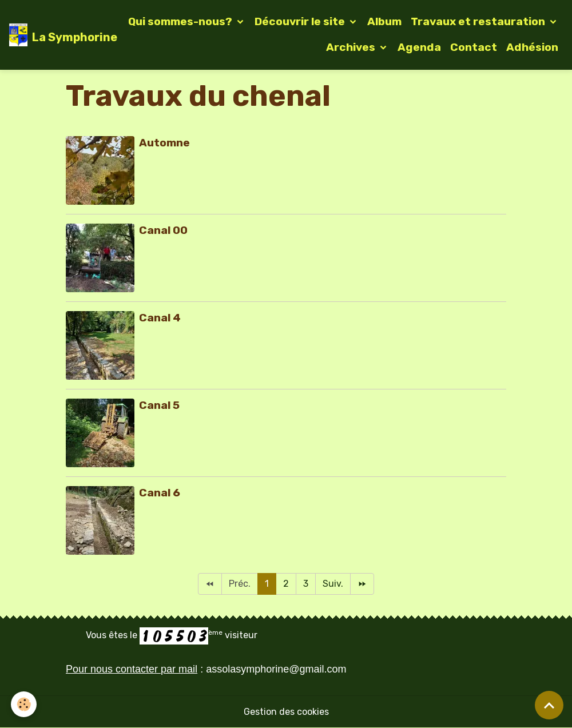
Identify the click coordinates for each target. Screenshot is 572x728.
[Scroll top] (549, 705)
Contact (474, 47)
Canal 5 (159, 405)
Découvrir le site (301, 21)
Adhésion (532, 47)
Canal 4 (160, 318)
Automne (164, 143)
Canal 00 (163, 230)
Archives (352, 47)
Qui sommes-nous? (181, 21)
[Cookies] (24, 704)
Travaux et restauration (479, 21)
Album (384, 21)
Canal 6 (160, 493)
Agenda (419, 47)
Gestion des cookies (286, 712)
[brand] (54, 35)
